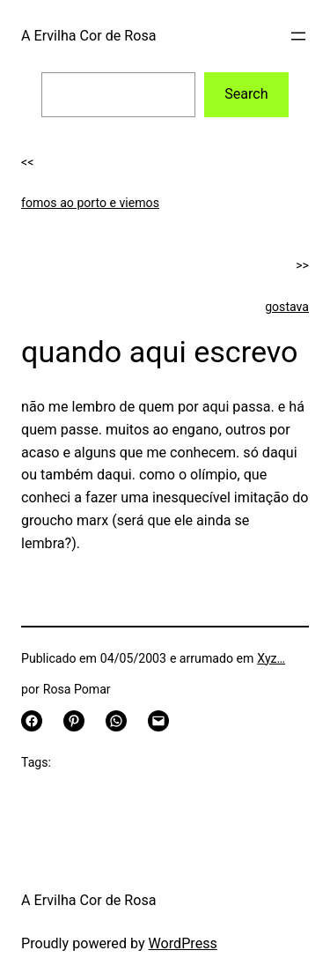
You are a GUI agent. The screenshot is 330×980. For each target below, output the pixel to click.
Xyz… (271, 658)
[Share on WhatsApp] (116, 721)
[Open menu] (298, 36)
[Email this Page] (158, 721)
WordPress (183, 943)
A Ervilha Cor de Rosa (88, 36)
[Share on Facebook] (32, 721)
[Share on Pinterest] (74, 721)
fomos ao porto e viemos (90, 203)
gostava (287, 307)
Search (246, 94)
